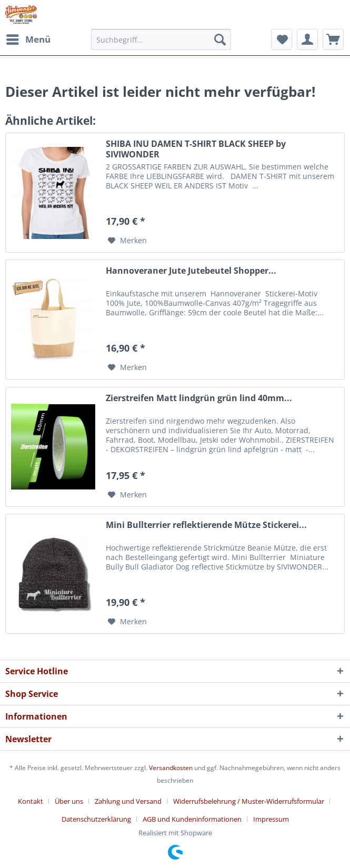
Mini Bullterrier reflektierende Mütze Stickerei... (206, 525)
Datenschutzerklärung (96, 819)
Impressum (271, 819)
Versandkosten (171, 768)
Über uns (69, 801)
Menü (28, 38)
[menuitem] (28, 39)
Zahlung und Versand (128, 801)
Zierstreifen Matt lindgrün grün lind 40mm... (199, 398)
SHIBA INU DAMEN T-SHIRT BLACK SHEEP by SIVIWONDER (196, 149)
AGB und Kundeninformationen (192, 819)
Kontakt (31, 801)
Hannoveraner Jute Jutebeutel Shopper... (191, 271)
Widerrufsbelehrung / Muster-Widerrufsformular (249, 801)
